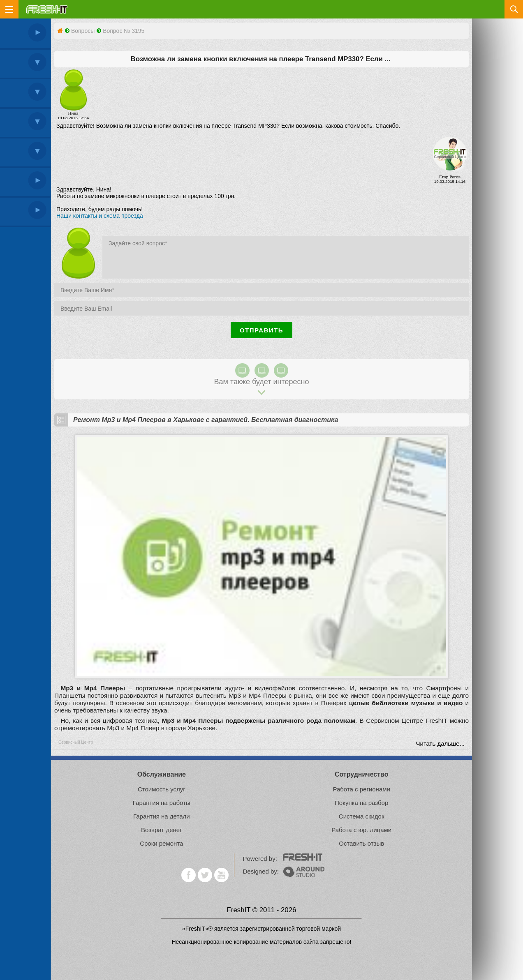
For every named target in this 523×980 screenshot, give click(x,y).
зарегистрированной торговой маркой (290, 929)
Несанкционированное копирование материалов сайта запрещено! (261, 942)
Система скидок (362, 816)
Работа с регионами (361, 789)
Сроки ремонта (161, 843)
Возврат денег (162, 830)
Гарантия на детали (162, 816)
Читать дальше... (440, 744)
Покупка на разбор (361, 803)
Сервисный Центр (76, 742)
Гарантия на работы (162, 803)
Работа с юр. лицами (361, 830)
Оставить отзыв (361, 843)
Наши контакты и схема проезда (100, 216)
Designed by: (284, 871)
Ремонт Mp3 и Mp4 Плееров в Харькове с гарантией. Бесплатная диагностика (206, 420)
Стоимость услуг (162, 789)
